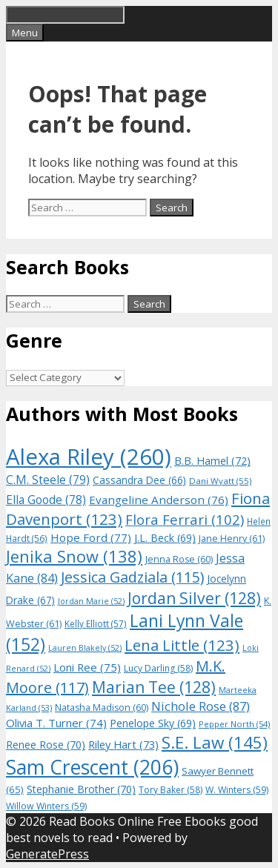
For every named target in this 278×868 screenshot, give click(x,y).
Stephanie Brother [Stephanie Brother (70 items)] (81, 789)
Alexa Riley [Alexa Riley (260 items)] (89, 457)
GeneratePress (47, 854)
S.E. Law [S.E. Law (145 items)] (215, 742)
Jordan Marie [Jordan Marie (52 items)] (91, 601)
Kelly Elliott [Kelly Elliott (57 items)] (96, 623)
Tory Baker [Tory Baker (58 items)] (171, 790)
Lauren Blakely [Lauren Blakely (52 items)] (85, 648)
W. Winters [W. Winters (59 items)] (237, 790)
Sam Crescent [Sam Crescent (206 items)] (92, 767)
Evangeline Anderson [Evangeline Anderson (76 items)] (159, 500)
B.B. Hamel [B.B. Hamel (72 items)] (212, 461)
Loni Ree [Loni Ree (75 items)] (87, 667)
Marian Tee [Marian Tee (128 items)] (154, 687)
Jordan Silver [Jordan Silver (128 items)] (194, 598)
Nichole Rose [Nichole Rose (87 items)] (201, 706)
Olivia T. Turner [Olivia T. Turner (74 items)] (56, 723)
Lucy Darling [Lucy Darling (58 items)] (158, 668)
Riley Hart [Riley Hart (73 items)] (123, 744)
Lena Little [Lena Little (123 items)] (182, 645)
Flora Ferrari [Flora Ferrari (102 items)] (185, 519)
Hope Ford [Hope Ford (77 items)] (91, 537)
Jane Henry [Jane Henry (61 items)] (232, 539)
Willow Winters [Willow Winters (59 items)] (46, 806)
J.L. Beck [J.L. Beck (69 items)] (165, 538)
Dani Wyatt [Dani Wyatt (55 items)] (220, 481)
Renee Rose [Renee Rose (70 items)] (46, 745)
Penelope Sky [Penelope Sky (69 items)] (153, 723)
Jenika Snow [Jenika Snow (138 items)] (74, 556)
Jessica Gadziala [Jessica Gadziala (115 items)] (132, 577)
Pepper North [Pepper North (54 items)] (234, 724)
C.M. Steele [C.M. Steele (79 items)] (48, 480)
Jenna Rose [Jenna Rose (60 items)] (179, 559)
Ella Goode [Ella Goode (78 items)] (46, 500)
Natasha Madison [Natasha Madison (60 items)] (102, 708)
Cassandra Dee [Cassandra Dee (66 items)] (139, 480)
